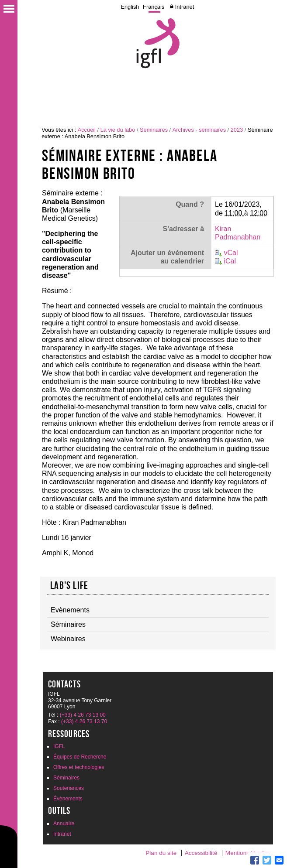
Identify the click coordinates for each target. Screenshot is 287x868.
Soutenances (69, 788)
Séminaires (154, 130)
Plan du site (161, 853)
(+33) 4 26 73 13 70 (84, 721)
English (130, 7)
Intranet (185, 7)
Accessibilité (201, 853)
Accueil (87, 130)
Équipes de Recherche (80, 757)
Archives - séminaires (199, 130)
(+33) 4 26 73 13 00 (83, 715)
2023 (237, 130)
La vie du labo (118, 130)
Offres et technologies (79, 767)
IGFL (59, 746)
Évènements (68, 799)
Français (154, 7)
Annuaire (64, 824)
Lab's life (69, 585)
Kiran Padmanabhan (238, 233)
